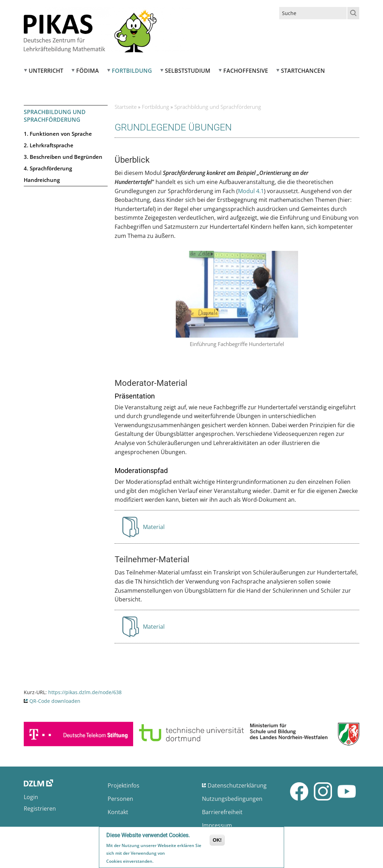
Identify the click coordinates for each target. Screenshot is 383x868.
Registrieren (40, 809)
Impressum (217, 825)
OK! (217, 841)
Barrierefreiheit (222, 812)
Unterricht (46, 71)
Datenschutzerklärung (237, 785)
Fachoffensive (246, 71)
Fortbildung (132, 71)
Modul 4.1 (251, 191)
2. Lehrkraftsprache (49, 145)
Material (155, 529)
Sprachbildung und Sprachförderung (55, 116)
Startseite (126, 107)
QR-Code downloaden (55, 701)
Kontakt (118, 812)
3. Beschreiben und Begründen (63, 157)
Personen (120, 799)
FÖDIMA (88, 71)
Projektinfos (124, 785)
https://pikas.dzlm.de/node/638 (85, 692)
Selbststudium (188, 71)
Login (31, 797)
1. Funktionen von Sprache (58, 134)
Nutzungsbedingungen (232, 799)
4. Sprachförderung (48, 168)
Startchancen (303, 71)
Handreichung (42, 180)
